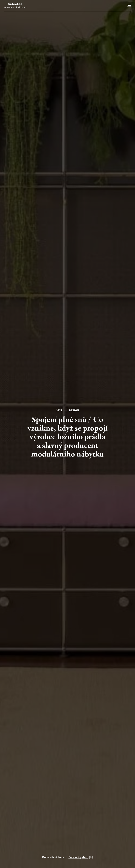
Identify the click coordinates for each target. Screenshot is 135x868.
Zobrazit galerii (78, 857)
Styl (59, 411)
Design (74, 411)
